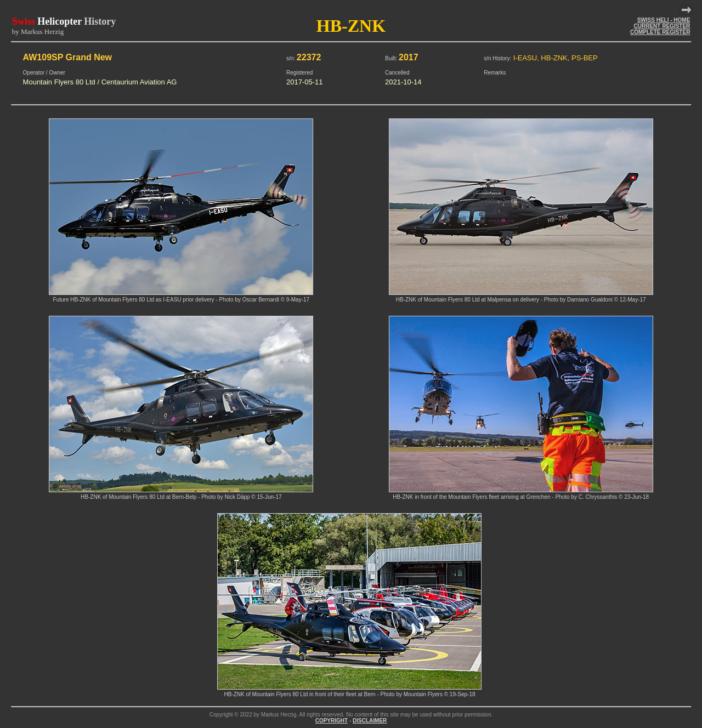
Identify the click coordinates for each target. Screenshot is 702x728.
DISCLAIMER (370, 721)
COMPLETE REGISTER (660, 32)
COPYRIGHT (332, 721)
